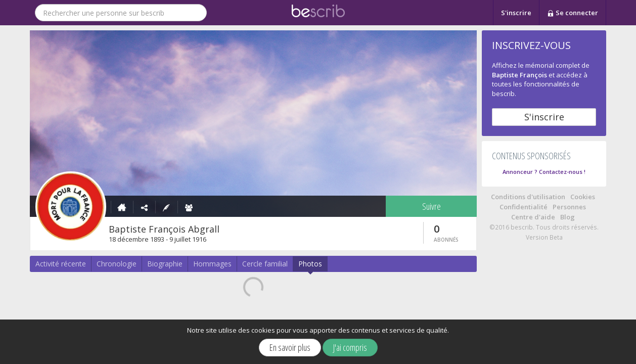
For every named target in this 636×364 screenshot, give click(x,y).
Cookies (583, 197)
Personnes (569, 207)
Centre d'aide (533, 217)
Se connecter (573, 13)
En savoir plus (290, 347)
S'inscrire (516, 13)
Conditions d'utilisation (528, 197)
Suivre (431, 206)
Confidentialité (524, 207)
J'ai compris (350, 347)
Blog (567, 217)
